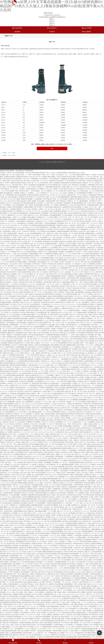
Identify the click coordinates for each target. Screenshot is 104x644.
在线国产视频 (23, 345)
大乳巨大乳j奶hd (88, 252)
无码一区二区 (22, 274)
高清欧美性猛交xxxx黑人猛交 (37, 418)
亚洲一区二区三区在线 (37, 244)
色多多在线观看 (89, 282)
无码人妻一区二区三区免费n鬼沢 (38, 183)
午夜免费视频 (32, 262)
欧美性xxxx (18, 367)
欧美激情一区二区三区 (88, 505)
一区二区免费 (52, 511)
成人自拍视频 (71, 333)
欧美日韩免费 (63, 377)
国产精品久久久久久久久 (28, 284)
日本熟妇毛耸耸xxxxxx (68, 341)
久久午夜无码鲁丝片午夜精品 (36, 388)
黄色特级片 (25, 444)
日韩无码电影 (46, 558)
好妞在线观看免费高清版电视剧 (48, 479)
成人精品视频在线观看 (92, 268)
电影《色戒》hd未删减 (48, 410)
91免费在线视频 (28, 207)
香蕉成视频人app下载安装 (45, 229)
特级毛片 (64, 276)
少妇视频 (52, 481)
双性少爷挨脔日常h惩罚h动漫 (67, 177)
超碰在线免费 (91, 635)
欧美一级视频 (7, 335)
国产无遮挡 (69, 467)
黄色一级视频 (95, 517)
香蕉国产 (31, 345)
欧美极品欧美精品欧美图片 (60, 440)
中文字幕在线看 (42, 315)
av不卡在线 (63, 193)
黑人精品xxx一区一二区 (64, 175)
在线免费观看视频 (52, 310)
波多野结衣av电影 (46, 396)
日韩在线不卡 (47, 300)
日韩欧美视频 (73, 250)
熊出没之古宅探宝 (61, 408)
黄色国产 (58, 418)
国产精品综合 (11, 533)
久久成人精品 (31, 460)
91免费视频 (98, 280)
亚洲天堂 (95, 617)
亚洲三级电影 (4, 562)
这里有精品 (99, 637)
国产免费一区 (81, 513)
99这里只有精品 (72, 300)
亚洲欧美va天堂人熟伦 (31, 424)
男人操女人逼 (41, 608)
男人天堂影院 (82, 223)
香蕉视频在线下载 (61, 221)
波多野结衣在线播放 (91, 284)
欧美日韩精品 (80, 406)
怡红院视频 (91, 359)
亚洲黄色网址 (7, 231)
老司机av (97, 252)
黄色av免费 (91, 523)
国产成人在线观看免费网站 (36, 327)
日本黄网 (68, 325)
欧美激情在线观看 (76, 183)
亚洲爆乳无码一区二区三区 (18, 385)
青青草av (54, 515)
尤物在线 (41, 252)
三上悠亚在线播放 (52, 217)
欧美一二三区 (56, 381)
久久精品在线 (72, 412)
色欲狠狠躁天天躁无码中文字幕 (47, 379)
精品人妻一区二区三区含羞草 (88, 235)
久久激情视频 (38, 199)
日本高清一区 (86, 598)
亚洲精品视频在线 (10, 363)
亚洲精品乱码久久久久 (37, 375)
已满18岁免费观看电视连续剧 (31, 497)
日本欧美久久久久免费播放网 (59, 268)
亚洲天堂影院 (35, 355)
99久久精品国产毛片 (85, 521)
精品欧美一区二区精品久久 (74, 264)
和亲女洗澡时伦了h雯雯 (14, 272)
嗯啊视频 (64, 300)
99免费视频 (54, 278)
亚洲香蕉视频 (14, 556)
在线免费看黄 (93, 426)
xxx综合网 (44, 211)
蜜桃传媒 (14, 491)
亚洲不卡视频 (10, 183)
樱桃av (68, 497)
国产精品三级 (56, 617)
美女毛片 (58, 306)
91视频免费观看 (34, 254)
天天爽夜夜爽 (25, 244)
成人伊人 (76, 448)
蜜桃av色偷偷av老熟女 (91, 424)
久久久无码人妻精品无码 (19, 627)
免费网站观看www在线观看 (94, 233)
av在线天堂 (77, 548)
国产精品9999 (29, 463)
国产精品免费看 (31, 347)
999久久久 (47, 381)
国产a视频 (98, 335)
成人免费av (48, 513)
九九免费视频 (39, 381)
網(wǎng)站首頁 (17, 28)
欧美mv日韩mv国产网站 (34, 531)
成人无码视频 (92, 369)
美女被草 (23, 598)
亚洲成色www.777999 (83, 177)
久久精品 (37, 556)
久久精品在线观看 (90, 242)
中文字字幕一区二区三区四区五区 (42, 235)
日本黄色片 (19, 400)
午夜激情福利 (46, 619)
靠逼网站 (12, 355)
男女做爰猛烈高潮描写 (90, 540)
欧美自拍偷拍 (28, 582)
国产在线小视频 (9, 452)
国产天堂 (47, 280)
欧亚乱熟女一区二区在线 (96, 392)
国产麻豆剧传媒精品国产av (37, 335)
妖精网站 (67, 331)
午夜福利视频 (9, 347)
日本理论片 (65, 337)
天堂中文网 (68, 446)
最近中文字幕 (37, 286)
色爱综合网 (35, 408)
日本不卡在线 (94, 396)
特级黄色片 (72, 276)
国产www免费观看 (45, 254)
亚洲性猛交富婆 (12, 278)
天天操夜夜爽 (47, 282)
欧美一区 (88, 499)
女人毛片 (33, 404)
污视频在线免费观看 (63, 231)
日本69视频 (22, 596)
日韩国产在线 (45, 566)
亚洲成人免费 (70, 292)
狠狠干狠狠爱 (53, 458)
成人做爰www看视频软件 (53, 489)
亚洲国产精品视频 (24, 292)
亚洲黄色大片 (45, 193)
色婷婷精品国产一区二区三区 (46, 284)
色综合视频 (38, 294)
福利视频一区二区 (33, 337)
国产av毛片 (84, 606)
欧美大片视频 (42, 613)
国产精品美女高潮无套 (84, 221)
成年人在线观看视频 (84, 517)
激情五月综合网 (78, 242)
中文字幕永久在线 (53, 416)
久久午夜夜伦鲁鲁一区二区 (86, 191)
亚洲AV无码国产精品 (70, 552)
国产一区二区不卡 (93, 223)
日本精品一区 (80, 533)
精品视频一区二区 (22, 211)
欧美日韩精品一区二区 (38, 191)
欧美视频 (21, 229)
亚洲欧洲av (31, 511)
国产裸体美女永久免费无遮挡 (13, 179)
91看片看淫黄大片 (85, 187)
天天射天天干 (15, 306)
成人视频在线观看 (90, 298)
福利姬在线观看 (83, 250)
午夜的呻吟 (76, 606)
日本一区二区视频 (53, 262)
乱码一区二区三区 (71, 223)
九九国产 (23, 570)
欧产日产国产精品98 (70, 394)
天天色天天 (15, 345)
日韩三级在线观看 (43, 333)
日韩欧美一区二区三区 (42, 343)
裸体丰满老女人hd (14, 566)
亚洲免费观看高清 (96, 262)
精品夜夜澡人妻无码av (21, 493)
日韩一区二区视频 (13, 426)
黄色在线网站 (69, 296)
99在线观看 (61, 223)
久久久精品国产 (26, 351)
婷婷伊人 (85, 195)
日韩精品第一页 (72, 493)
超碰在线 (3, 460)
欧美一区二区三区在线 (66, 248)
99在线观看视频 (5, 345)
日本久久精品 (91, 199)
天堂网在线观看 (31, 189)
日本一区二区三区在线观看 (89, 217)
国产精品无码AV (18, 185)
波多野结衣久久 (37, 349)
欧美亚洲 (44, 302)
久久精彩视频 (72, 450)
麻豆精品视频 (16, 240)
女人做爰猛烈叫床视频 (20, 540)
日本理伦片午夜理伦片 (29, 231)
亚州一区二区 (13, 606)
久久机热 (96, 570)
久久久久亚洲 (24, 637)
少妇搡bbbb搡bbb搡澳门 (49, 177)
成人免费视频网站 (28, 402)
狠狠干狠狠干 (39, 223)
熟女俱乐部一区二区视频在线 (77, 600)
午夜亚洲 (81, 238)
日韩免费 (21, 280)
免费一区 (5, 355)
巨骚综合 (64, 487)
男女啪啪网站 (13, 219)
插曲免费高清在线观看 (53, 187)
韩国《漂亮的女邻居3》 (23, 191)
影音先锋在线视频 (21, 418)
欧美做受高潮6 (37, 523)
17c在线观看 (19, 321)
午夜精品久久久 (46, 361)
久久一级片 (52, 238)
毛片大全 (3, 367)
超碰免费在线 (27, 272)
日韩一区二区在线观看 (68, 323)
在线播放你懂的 (62, 260)
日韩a (22, 369)
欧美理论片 (48, 471)
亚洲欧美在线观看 (10, 177)
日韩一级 (85, 479)
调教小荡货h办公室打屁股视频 (25, 377)
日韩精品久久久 (5, 306)
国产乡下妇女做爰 (34, 367)
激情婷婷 (16, 430)
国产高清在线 (72, 564)
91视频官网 (21, 448)
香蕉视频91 (50, 306)
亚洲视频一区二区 (18, 513)
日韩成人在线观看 (80, 248)
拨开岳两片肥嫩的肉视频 (68, 345)
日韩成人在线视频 (89, 339)
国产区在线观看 (23, 254)
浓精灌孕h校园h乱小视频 (65, 475)
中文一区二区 (67, 422)
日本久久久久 (84, 396)
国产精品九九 (22, 390)
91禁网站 (86, 475)
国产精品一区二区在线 (15, 266)
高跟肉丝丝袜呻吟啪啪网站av (19, 365)
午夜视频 (97, 286)
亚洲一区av (66, 444)
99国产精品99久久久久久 (31, 215)
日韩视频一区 (72, 193)
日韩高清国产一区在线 (24, 428)
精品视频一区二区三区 (68, 211)
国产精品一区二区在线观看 (59, 199)
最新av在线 (6, 181)
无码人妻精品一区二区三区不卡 (32, 406)
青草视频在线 (22, 223)
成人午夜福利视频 (11, 448)
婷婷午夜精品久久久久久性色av (57, 450)
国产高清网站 (100, 479)
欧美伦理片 (23, 327)
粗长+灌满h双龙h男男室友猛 (9, 235)
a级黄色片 (90, 592)
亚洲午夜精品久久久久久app (72, 256)
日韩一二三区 (63, 310)
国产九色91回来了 (97, 554)
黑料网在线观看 (79, 621)
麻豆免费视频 (18, 207)
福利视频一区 (93, 525)
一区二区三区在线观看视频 (58, 343)
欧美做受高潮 (4, 621)
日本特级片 (40, 203)
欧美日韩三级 (81, 412)
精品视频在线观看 (52, 398)
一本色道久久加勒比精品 (88, 310)
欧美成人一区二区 (37, 509)
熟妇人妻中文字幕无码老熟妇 (18, 201)
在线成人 (58, 578)
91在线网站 (31, 223)
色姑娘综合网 (27, 276)
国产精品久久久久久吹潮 (31, 227)
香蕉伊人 (10, 436)
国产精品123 (36, 308)
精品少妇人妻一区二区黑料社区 (31, 302)
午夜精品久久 (8, 465)
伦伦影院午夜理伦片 (75, 479)
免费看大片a (41, 187)
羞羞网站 (32, 637)
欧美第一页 (28, 290)
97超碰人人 (4, 252)
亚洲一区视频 (60, 325)
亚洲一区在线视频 (30, 185)
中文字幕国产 (76, 580)
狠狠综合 (73, 331)
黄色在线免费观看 (90, 483)
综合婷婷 (86, 491)
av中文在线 (99, 363)
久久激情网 (83, 359)
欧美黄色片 (61, 264)
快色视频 (42, 501)
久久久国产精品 (40, 197)
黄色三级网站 (11, 248)
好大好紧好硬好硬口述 (26, 373)
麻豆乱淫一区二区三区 (29, 240)
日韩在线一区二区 (36, 258)
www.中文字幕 (31, 598)
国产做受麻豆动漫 (56, 185)
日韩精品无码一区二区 (74, 195)
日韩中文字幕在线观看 (41, 323)
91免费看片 (21, 197)
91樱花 (17, 369)
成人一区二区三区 (8, 536)
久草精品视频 (81, 450)
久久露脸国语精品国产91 (20, 454)
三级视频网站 (48, 463)
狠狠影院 (54, 491)
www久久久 (64, 434)
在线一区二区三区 (21, 588)
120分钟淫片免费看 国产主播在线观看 (48, 347)
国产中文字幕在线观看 (22, 258)
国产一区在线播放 (55, 341)
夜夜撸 (40, 442)
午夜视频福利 (10, 195)
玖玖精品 (89, 181)
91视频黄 (16, 193)
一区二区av (97, 319)
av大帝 (9, 572)
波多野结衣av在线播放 (79, 185)
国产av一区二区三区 (85, 434)
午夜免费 (97, 244)
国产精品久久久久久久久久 (76, 308)
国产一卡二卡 (72, 371)
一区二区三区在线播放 (7, 388)
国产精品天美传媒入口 (68, 189)
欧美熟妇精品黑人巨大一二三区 (53, 568)
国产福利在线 (79, 298)
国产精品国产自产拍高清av (31, 560)
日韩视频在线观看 (93, 205)
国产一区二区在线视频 (54, 246)
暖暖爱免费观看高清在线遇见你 (53, 552)
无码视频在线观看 (37, 485)
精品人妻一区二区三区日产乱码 (75, 351)
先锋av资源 (80, 341)
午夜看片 (44, 264)
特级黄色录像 (55, 313)
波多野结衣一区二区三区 (21, 432)
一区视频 (69, 404)
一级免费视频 (64, 359)
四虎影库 (92, 479)
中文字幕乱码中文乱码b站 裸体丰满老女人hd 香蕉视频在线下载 (30, 313)
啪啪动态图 (66, 613)
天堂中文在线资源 (25, 235)
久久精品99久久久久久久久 (81, 511)
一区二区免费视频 (97, 385)
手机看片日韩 (52, 264)
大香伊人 (20, 238)
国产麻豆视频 (5, 238)
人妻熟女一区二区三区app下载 (48, 209)
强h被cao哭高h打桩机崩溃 (28, 246)
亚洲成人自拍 (61, 319)
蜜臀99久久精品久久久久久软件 (63, 483)
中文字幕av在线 (81, 329)
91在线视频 (53, 227)
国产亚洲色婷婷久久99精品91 (67, 379)
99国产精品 (82, 181)
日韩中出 (66, 438)
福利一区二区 (10, 258)
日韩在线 (71, 213)
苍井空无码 (30, 343)
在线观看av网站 (12, 337)
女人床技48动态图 (60, 493)
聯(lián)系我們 (87, 32)
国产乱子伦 (9, 479)
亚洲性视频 (68, 274)
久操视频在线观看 (15, 209)
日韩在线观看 (74, 438)
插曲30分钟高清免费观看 (88, 179)
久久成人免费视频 (59, 477)
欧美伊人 (79, 252)
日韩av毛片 (97, 294)
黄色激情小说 (11, 211)
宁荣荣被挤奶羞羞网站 (47, 408)
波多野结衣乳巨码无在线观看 (72, 207)
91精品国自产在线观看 (25, 422)
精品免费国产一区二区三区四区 (23, 564)
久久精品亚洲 (37, 617)
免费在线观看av (7, 217)
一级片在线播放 (39, 592)
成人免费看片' (41, 189)
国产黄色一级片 (90, 467)
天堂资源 (62, 262)
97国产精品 (99, 596)
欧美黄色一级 (22, 341)
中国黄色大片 (43, 351)
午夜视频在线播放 (25, 505)
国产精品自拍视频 (76, 339)
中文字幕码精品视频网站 (79, 578)
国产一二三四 (42, 246)
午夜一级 (8, 637)
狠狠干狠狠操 (99, 282)
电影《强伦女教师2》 (79, 446)
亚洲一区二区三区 (32, 442)
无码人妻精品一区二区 (66, 233)
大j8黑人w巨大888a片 (82, 473)
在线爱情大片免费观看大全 (47, 250)
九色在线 (101, 235)
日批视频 (20, 469)
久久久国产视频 (29, 369)
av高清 (98, 481)
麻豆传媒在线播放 (42, 296)
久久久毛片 (50, 418)
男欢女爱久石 (14, 359)
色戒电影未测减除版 (57, 531)
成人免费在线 (92, 383)
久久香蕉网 (9, 432)
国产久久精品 (73, 434)
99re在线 (50, 499)
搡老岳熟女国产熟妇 (29, 602)
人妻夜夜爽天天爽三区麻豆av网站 (26, 333)
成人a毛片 (49, 189)
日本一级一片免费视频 (30, 179)
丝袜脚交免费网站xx (88, 531)
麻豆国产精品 (8, 515)
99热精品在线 (95, 189)
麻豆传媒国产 (54, 339)
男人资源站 (20, 592)
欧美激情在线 (80, 633)
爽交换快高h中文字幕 (83, 189)
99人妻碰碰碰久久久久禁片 (87, 229)
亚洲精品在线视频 (25, 487)
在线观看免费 (4, 365)
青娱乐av (54, 260)
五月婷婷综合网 (53, 315)
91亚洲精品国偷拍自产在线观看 (68, 349)
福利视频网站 (32, 379)
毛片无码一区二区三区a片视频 (10, 199)
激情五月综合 (15, 244)
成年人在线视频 (55, 183)
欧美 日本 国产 (39, 280)
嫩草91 (15, 590)
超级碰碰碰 (49, 388)
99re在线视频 (51, 325)
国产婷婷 (42, 582)
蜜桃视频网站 (83, 400)
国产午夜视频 (48, 428)
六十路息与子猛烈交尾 (72, 288)
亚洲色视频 (80, 240)
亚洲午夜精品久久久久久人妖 (16, 460)
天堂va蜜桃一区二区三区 (54, 256)
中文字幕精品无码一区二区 (17, 252)
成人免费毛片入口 (33, 586)
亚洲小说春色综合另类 (74, 355)
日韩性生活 (66, 227)
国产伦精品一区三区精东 (75, 373)
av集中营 (15, 292)
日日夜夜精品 (84, 408)
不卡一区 (86, 373)
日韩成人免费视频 (54, 211)
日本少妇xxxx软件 (70, 258)
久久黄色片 (43, 629)
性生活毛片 (17, 465)
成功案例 (17, 32)
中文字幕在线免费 (88, 495)
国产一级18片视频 (15, 444)
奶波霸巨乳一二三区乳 (70, 235)
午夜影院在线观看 (33, 219)
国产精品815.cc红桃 (33, 584)
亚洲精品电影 (65, 183)
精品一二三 (50, 578)
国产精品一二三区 (11, 463)
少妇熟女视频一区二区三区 (70, 187)
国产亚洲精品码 (54, 179)
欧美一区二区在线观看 (39, 325)
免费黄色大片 (5, 394)
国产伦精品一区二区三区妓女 (94, 398)
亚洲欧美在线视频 (27, 199)
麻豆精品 (17, 203)
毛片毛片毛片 (13, 434)
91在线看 (15, 310)
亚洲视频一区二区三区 (60, 463)
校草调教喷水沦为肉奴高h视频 (17, 323)
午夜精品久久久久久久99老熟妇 (76, 319)
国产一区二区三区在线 (76, 268)
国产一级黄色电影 (72, 280)
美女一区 (99, 242)
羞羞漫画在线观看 (37, 428)
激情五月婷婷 (100, 197)
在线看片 (98, 183)
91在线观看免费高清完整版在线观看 (28, 361)
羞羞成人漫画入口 (13, 373)
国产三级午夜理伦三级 (50, 274)
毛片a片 (31, 211)
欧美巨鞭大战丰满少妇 (88, 211)
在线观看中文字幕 (95, 201)
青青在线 (28, 371)
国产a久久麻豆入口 (70, 317)
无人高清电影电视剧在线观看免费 (76, 266)
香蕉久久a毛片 (17, 231)
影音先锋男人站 (73, 181)
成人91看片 (92, 203)
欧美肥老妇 (9, 414)
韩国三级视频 (32, 201)
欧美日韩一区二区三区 (73, 588)
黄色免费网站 (69, 410)
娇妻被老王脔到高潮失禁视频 (74, 361)
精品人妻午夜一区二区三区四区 (77, 286)
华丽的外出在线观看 (66, 242)
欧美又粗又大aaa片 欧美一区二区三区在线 (53, 195)
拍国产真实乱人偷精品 (43, 515)
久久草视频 (43, 331)
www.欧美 (13, 238)
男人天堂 (5, 280)
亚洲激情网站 (56, 412)
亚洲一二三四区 (12, 254)
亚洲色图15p (42, 416)
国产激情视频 (94, 564)
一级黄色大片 (62, 244)
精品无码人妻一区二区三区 (73, 392)
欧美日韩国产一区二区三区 (85, 345)
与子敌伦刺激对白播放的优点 (53, 207)
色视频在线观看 (13, 381)
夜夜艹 (82, 343)
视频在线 (21, 456)
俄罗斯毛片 (55, 635)
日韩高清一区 (22, 233)
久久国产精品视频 (92, 613)
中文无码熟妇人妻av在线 (19, 473)
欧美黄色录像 (33, 365)
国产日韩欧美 (16, 572)
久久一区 (42, 365)
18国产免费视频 (79, 467)
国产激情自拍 (60, 351)
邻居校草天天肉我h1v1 (69, 327)
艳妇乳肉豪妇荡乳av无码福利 (9, 546)
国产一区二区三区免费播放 (81, 302)
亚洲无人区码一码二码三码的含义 (85, 442)
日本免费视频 (79, 507)
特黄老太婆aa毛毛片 (97, 444)
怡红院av (62, 339)
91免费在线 (51, 351)
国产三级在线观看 (19, 436)
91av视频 (51, 493)
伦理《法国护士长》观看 (50, 233)
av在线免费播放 (17, 300)
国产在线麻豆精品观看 (81, 615)
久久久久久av (54, 193)
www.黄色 (11, 507)
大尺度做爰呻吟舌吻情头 (20, 335)
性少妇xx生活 (93, 400)
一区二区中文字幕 (25, 325)
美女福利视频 (24, 546)
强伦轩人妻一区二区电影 (40, 272)
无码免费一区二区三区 (73, 262)
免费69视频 (90, 402)
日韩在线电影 (24, 613)
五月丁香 (37, 211)
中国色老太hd (54, 367)
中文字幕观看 (42, 231)
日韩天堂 (100, 621)
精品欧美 (63, 286)
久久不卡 (31, 588)
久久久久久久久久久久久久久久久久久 (39, 363)
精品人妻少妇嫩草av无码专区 (89, 430)
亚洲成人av (66, 631)
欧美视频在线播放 (48, 258)
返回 (52, 148)
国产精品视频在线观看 (28, 203)
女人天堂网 (46, 286)
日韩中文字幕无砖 (60, 229)
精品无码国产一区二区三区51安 (14, 294)
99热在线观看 (42, 262)
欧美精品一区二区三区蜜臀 (66, 329)
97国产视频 (46, 199)
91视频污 (54, 329)
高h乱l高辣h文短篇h (17, 521)
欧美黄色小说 (86, 385)
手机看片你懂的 (35, 566)
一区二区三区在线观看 (7, 262)
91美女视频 (41, 201)
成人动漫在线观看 (11, 197)
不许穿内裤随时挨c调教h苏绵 (79, 337)
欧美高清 (55, 627)
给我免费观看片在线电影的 (83, 292)
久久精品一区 (87, 454)
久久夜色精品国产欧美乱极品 (45, 460)
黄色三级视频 (66, 418)
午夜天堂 (55, 363)
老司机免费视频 (22, 248)
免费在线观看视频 (93, 420)
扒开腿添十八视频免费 (96, 304)
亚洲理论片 (86, 458)
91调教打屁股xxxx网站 (87, 497)
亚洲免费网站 (42, 503)
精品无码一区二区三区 (65, 458)
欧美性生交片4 (83, 525)
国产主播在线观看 (57, 572)
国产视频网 (37, 422)
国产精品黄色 (44, 215)
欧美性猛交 (19, 183)
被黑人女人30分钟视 (23, 250)
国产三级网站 (13, 229)
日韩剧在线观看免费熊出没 (55, 503)
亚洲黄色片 (57, 308)
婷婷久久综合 (61, 497)
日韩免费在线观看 (66, 385)
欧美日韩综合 (67, 596)
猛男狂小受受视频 (62, 250)
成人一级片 (98, 207)
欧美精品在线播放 (33, 195)
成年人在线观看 (9, 369)
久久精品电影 (58, 203)
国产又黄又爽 (85, 262)
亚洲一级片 (31, 248)
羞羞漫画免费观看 (72, 525)
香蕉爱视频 (4, 434)
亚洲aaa (85, 392)
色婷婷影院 (16, 302)
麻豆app (43, 355)
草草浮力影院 (38, 207)
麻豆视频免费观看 (64, 197)
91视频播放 (91, 422)
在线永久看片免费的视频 (29, 306)
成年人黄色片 (48, 544)
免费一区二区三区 (52, 197)
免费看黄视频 (14, 325)
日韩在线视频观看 (14, 501)
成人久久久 (10, 203)
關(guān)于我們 (87, 28)
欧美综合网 (95, 288)
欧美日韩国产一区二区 (22, 339)
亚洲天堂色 (62, 373)
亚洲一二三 (25, 175)
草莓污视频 (92, 481)
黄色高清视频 (4, 298)
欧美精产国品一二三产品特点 (86, 225)
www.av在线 (98, 343)
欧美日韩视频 (24, 430)
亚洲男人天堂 (29, 280)
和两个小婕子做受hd (83, 317)
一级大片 (25, 260)
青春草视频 (40, 471)
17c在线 (22, 529)
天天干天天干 (63, 217)
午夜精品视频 (66, 369)
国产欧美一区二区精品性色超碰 (54, 507)
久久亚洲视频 (68, 590)
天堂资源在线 (95, 556)
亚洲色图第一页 (66, 347)
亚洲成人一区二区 (66, 606)
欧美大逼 (28, 485)
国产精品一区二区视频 (51, 205)
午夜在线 (99, 187)
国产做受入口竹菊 (30, 181)
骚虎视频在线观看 (51, 244)
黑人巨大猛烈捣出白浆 (91, 341)
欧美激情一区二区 (90, 485)
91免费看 (48, 288)
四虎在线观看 (21, 221)
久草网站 (70, 536)
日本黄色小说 (10, 442)
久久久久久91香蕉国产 (51, 546)
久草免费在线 (46, 304)
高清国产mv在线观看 (90, 371)
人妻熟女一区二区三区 (79, 383)
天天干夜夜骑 (69, 625)
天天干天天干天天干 (37, 438)
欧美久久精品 (51, 495)
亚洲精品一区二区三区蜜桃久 (15, 396)
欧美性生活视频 (56, 558)
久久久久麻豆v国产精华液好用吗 (34, 288)
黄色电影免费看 (46, 600)
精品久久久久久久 (88, 347)
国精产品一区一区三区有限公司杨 (70, 254)
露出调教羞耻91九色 (43, 185)
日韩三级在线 (59, 258)
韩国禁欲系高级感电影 (13, 308)
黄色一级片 (4, 606)
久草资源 (91, 286)
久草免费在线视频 (34, 213)
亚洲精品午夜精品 (97, 296)
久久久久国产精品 (21, 412)
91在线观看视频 (20, 347)
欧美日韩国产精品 (74, 278)
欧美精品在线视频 (40, 420)
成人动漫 (41, 260)
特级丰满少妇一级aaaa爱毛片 (9, 264)
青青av (59, 227)
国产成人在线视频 (24, 590)
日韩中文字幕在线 (59, 292)
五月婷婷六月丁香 (47, 308)
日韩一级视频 (36, 353)
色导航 (38, 248)
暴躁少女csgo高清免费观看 (93, 552)
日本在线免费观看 (91, 308)
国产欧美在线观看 (94, 538)
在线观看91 (54, 566)
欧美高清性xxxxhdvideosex (51, 359)
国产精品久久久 (97, 274)
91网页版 (54, 619)
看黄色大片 (43, 465)
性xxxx (78, 211)
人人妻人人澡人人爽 (78, 418)
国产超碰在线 (51, 590)
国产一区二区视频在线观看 (78, 313)
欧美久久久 (9, 246)
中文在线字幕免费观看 (51, 505)
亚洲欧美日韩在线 (22, 177)
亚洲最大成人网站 (8, 353)
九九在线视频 (89, 227)
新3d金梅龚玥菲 (33, 540)
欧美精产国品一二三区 (23, 355)
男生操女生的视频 (76, 489)
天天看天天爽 (44, 337)
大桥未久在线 (81, 331)
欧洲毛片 (21, 527)
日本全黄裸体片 (43, 179)
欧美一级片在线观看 (41, 588)
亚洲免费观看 (21, 394)
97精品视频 (7, 440)
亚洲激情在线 (89, 240)
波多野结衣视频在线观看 (59, 564)
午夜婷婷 (55, 471)
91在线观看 (9, 617)
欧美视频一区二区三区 (94, 193)
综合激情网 (33, 225)
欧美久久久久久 (97, 434)
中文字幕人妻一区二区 (54, 613)
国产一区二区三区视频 (85, 294)
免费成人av (34, 250)
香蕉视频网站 (91, 631)
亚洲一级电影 (29, 205)
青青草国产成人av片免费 (49, 353)
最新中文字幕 (10, 517)
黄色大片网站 (33, 260)
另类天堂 (97, 266)
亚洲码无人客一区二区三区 (37, 578)
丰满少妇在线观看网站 (80, 215)
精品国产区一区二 (8, 629)
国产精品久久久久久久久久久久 (34, 521)
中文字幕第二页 (50, 438)
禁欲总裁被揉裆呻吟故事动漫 (65, 414)
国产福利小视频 (82, 501)
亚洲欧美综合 (37, 392)
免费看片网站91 (85, 175)
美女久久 (79, 546)
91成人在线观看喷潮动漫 (9, 341)
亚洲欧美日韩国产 (37, 544)
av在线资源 (21, 434)
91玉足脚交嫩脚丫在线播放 (18, 495)
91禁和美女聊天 (57, 240)
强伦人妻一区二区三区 (75, 550)
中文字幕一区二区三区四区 (20, 225)
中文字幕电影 (40, 554)
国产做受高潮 (22, 337)
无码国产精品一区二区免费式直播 (56, 365)
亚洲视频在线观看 (25, 349)
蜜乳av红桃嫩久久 (81, 481)
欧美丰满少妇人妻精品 (17, 523)
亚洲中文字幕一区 (89, 460)
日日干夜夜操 (13, 280)
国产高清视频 (72, 244)
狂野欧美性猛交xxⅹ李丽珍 (63, 302)
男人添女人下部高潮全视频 (11, 558)
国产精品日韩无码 (80, 205)
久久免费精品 (77, 347)
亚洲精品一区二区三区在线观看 (10, 315)
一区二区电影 (46, 529)
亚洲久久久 (17, 217)
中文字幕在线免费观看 (28, 562)
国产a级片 (99, 483)
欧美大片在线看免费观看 (55, 394)
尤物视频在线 (31, 298)
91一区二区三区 (30, 615)
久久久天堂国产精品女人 (23, 353)
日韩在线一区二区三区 (50, 406)
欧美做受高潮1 (21, 363)
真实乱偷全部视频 (34, 580)
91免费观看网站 (89, 361)
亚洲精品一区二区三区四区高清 (56, 191)
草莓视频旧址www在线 (66, 205)
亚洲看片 (49, 517)
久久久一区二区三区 (69, 240)
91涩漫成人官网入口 (71, 238)
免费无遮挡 (80, 227)
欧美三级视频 (88, 515)
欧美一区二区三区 (42, 181)
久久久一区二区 (31, 606)
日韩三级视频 (89, 343)
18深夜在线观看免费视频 (53, 276)
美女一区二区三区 (18, 290)
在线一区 (59, 284)
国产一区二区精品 (51, 266)
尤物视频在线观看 (61, 562)
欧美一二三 (56, 300)
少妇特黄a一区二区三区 (14, 383)
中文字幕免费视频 (96, 375)
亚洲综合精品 (8, 511)
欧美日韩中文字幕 (67, 452)
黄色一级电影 (29, 294)
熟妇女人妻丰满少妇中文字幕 (23, 282)
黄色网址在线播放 (23, 329)
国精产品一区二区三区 (92, 533)
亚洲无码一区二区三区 (94, 412)
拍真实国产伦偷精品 (30, 469)
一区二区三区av (66, 582)
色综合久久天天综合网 (37, 266)
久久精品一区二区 (88, 207)
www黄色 (43, 560)
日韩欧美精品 (55, 286)
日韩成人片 (83, 438)
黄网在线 (26, 266)
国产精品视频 (99, 300)
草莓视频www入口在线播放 (49, 248)
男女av (9, 454)
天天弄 (25, 367)
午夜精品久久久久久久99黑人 (45, 221)
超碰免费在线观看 (76, 197)
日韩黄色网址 (59, 456)
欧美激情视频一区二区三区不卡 (10, 471)
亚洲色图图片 (45, 213)
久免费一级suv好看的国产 (85, 244)
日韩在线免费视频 (50, 223)
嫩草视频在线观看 (68, 465)
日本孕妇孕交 (36, 264)
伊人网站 (43, 450)
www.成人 (96, 278)
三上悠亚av (15, 327)
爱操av (25, 183)
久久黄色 (92, 596)
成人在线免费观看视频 (34, 233)
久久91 (93, 637)
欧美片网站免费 (79, 233)
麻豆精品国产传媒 (61, 420)
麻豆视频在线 (8, 193)
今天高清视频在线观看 (34, 412)
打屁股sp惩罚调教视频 (26, 381)
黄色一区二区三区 (64, 209)
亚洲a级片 (98, 359)
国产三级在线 (56, 576)
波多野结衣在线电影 (33, 310)
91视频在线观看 (50, 201)
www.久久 (3, 248)
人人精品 (15, 527)
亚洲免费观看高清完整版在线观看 (11, 602)
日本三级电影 (73, 499)
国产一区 (27, 238)
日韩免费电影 (75, 367)
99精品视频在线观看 (68, 282)
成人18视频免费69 (10, 402)
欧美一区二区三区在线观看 (54, 444)
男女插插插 (39, 562)
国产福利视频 (98, 560)
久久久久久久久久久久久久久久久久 (51, 219)
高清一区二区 (50, 525)
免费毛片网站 (90, 452)
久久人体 (19, 276)
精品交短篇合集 (20, 388)
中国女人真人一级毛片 (49, 175)
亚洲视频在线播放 (6, 302)
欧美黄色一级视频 (89, 197)
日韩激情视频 (30, 533)
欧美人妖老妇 (34, 416)
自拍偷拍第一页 (60, 294)
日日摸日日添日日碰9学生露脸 (90, 440)
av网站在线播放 (57, 631)
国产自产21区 (58, 235)
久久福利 (8, 290)
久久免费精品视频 (30, 229)
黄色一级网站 (30, 574)
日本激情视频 (85, 556)
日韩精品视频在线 (72, 229)
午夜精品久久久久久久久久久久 (61, 357)
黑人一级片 (58, 594)
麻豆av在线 (23, 379)
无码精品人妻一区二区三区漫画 (10, 175)
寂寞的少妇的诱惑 (85, 274)
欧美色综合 (23, 548)
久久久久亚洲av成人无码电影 (86, 258)
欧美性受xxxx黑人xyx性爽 (19, 242)
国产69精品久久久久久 (88, 272)
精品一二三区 (10, 270)
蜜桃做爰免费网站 (41, 467)
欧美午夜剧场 (38, 452)
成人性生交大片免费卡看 (58, 333)
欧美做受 (18, 619)
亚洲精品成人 (87, 617)
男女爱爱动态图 (80, 199)
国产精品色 (54, 213)
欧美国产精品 (80, 414)
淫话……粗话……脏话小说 (28, 611)
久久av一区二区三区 (45, 430)
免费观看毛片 (7, 513)
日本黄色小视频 (77, 357)
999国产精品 (18, 515)
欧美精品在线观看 (86, 278)
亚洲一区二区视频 (61, 460)
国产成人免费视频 (56, 422)
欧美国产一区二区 (18, 268)
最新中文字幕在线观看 (93, 493)
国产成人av (87, 296)
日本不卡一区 (36, 410)
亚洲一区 (98, 402)
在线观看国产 (11, 428)
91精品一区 (69, 527)
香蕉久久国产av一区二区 (10, 487)
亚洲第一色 (57, 189)
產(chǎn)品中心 (52, 28)
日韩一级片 (68, 531)
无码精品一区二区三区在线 (28, 187)
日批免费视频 (81, 193)
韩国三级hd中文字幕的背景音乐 (11, 317)
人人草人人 (40, 513)
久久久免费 (21, 278)
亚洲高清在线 (34, 501)
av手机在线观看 (43, 536)
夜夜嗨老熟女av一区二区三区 (23, 617)
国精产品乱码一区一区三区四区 (53, 446)
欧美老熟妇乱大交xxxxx (14, 227)
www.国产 (92, 363)
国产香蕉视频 (7, 240)
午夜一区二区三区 (74, 217)
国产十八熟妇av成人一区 (27, 604)
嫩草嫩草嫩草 (84, 201)
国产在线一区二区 (90, 627)
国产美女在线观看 (70, 517)
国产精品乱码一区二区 (89, 365)
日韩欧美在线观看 (17, 288)
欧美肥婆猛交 (14, 623)
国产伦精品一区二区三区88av (39, 339)
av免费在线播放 (43, 448)
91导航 (29, 308)
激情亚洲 (58, 327)
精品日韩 (47, 260)
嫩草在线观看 (79, 604)
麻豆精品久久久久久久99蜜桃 (53, 317)
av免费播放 (54, 377)
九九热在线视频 (67, 215)
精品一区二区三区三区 (28, 471)
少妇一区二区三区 (8, 339)
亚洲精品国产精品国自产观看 (91, 256)
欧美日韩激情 (7, 327)
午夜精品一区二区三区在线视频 (36, 398)
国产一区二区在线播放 (35, 242)
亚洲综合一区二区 (88, 183)
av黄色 (36, 434)
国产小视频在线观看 (10, 233)
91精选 (27, 375)
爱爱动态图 (78, 213)
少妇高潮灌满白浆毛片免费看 (76, 592)
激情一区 (56, 402)
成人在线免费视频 (18, 205)
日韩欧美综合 (91, 248)
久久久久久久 (79, 296)
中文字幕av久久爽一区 (17, 304)
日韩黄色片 (12, 221)
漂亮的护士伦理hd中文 (25, 392)
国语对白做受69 (31, 394)
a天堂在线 (55, 600)
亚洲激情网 (67, 203)
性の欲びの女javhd (35, 177)
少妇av (54, 475)
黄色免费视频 (51, 231)
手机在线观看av (60, 525)
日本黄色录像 (60, 390)
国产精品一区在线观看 (43, 436)
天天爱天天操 (95, 317)
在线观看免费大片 (39, 321)
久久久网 (61, 274)
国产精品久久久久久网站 (20, 578)
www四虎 (28, 523)
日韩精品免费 (6, 310)
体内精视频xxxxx (20, 629)
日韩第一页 (99, 432)
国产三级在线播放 (35, 175)
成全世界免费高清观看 (43, 533)
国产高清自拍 (28, 321)
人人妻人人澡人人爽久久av (52, 369)
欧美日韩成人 (63, 278)
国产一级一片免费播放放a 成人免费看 (53, 633)
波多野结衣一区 (26, 465)
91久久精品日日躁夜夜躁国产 (91, 254)
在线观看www (33, 319)
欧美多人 (57, 548)
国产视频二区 (99, 562)
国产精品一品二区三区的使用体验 (30, 635)
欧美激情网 (66, 489)
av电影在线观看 (50, 390)
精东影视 (18, 256)
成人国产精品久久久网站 (55, 331)
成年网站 (80, 381)
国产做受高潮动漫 (27, 256)
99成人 (73, 627)
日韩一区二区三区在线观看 (57, 588)
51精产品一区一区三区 (23, 517)
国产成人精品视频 (74, 343)
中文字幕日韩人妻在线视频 (77, 260)
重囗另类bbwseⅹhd (97, 604)
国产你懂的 (6, 521)
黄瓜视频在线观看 (74, 179)
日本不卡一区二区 (37, 292)
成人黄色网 (8, 292)
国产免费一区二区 (6, 590)
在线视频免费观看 (55, 215)
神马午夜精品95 (61, 201)
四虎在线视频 (55, 345)
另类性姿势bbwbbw (61, 424)
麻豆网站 (34, 351)
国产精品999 (75, 432)
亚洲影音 (65, 558)
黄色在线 (7, 242)
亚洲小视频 (76, 175)
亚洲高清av (60, 238)
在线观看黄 (4, 481)
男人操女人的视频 (26, 475)
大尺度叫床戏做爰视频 (92, 290)
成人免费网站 (50, 327)
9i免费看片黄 (53, 181)
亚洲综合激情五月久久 (87, 367)
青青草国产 (90, 450)
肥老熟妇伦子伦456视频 (51, 242)
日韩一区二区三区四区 (96, 501)
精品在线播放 (22, 219)
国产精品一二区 (85, 288)
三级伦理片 (26, 300)
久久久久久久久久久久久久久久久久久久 (64, 304)
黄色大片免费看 (83, 619)
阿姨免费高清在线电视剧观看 (46, 225)
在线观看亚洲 (55, 533)
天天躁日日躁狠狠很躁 (47, 621)
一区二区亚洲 (47, 412)
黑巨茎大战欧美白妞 (15, 406)
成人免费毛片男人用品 (52, 574)
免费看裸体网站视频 (53, 335)
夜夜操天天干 (88, 570)
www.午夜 (12, 408)
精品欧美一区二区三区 (11, 189)
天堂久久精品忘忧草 (80, 584)
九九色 (10, 213)
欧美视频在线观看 (21, 270)
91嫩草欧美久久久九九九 (15, 215)
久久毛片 (79, 572)
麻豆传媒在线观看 (44, 278)
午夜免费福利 (89, 300)
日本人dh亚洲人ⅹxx (33, 629)
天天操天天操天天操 (17, 181)
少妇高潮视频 (75, 396)
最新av (7, 633)
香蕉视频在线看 (49, 594)
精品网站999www (20, 343)
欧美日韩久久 (19, 331)
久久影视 (22, 189)
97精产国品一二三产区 (72, 503)
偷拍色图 (11, 481)
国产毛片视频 (82, 635)
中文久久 (58, 556)
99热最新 (34, 209)
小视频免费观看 (95, 529)
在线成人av (24, 193)
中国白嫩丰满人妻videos (76, 290)
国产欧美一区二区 (64, 406)
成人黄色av (93, 475)
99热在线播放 (48, 623)
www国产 (3, 337)
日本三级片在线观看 (86, 448)
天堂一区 (92, 394)
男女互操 (59, 495)
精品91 (34, 576)
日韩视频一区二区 (34, 627)
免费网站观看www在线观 (45, 270)
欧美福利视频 (39, 205)
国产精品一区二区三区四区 (40, 371)
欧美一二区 (39, 369)
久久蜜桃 (68, 542)
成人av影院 (10, 625)
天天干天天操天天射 (58, 288)
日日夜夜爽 (93, 408)
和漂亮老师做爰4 (32, 252)
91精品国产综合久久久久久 (36, 390)
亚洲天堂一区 (54, 371)
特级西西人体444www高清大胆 (66, 225)
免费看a (64, 308)
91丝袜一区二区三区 (68, 321)
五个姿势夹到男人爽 (44, 469)
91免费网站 (38, 359)
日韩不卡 (95, 221)
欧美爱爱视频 (76, 385)
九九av (85, 416)
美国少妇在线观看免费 (78, 209)
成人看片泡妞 (62, 519)
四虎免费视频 (15, 467)
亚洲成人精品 (25, 501)
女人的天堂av (95, 177)
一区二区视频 (4, 359)
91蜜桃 (87, 414)
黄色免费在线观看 (67, 548)
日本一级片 (54, 400)
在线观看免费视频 (16, 633)
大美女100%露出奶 (88, 213)
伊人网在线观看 (14, 611)
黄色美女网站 (60, 580)
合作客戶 (52, 32)
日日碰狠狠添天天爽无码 (82, 410)
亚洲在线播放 (11, 276)
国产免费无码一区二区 (58, 280)
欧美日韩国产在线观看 (91, 327)
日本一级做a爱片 (35, 558)
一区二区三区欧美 (55, 485)
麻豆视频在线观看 (92, 351)
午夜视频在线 (30, 436)
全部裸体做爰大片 (10, 250)
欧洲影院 (71, 199)
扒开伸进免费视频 (12, 187)
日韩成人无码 (67, 185)
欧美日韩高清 (30, 197)
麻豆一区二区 (63, 479)
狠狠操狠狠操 (10, 418)
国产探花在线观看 (45, 487)
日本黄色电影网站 (55, 337)
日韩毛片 (82, 219)
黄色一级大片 (31, 341)
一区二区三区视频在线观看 (95, 260)
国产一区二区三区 (77, 570)
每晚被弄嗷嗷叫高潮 (13, 286)
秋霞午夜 (91, 266)
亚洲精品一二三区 (34, 193)
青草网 (94, 187)
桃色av (42, 483)
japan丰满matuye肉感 (18, 615)
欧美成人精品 (97, 246)
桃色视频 (55, 254)
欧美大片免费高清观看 (61, 290)
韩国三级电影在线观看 (44, 240)
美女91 (68, 339)
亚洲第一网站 (40, 414)
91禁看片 (94, 175)
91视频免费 (75, 497)
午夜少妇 (80, 327)
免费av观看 (61, 619)
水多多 (48, 357)
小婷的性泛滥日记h (97, 469)
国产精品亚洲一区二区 (54, 465)
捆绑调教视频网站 (82, 276)
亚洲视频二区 (81, 436)
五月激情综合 (4, 209)
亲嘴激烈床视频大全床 (89, 588)
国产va (86, 203)
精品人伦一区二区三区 (23, 404)
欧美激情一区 (62, 181)
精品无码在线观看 (21, 195)
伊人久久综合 (26, 209)
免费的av (5, 408)
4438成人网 (82, 231)
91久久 (69, 562)
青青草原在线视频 (36, 300)
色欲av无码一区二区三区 (84, 323)
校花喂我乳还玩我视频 (42, 377)
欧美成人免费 (72, 191)
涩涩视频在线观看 (58, 527)
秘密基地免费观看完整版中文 (65, 298)
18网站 (85, 357)
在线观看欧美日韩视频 (93, 209)
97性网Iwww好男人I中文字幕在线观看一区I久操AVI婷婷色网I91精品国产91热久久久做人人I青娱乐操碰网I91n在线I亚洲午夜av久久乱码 (42, 173)
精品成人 (75, 325)
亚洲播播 (29, 489)
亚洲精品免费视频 (77, 203)
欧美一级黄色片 (74, 440)
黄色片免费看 (53, 519)
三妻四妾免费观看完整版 (39, 426)
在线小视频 (88, 315)
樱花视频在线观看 (92, 331)
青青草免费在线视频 (53, 606)
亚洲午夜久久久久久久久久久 (34, 456)
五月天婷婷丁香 (71, 436)
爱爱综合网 (36, 383)
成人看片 (43, 310)
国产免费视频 (38, 282)
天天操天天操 (92, 602)
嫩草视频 (11, 331)
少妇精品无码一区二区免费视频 (68, 400)
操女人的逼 (33, 329)
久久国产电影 (49, 203)
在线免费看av (13, 469)
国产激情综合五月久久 (58, 436)
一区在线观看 (63, 471)
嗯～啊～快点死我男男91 (33, 304)
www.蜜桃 (38, 400)
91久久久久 (61, 266)
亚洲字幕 (100, 250)
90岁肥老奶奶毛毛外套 (82, 321)
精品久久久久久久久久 (9, 223)
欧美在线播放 (74, 521)
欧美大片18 (73, 315)
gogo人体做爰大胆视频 (53, 321)
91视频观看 (64, 179)
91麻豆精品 (34, 572)
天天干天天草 (72, 221)
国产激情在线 (4, 623)
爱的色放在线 (25, 558)
